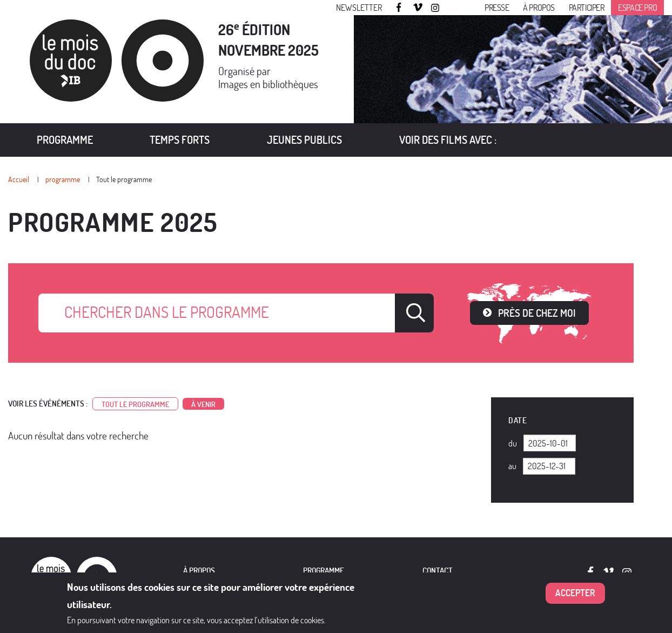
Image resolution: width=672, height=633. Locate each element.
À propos (539, 8)
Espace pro (637, 8)
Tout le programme (124, 179)
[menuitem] (65, 140)
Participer (587, 8)
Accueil (19, 179)
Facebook (400, 7)
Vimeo (418, 8)
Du (513, 443)
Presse (497, 8)
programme (63, 179)
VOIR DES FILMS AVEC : (448, 140)
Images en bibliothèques (268, 84)
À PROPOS (199, 571)
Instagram (436, 8)
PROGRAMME (324, 571)
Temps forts (180, 140)
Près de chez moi (537, 313)
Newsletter (359, 8)
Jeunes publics (304, 140)
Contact (438, 571)
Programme (65, 140)
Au (512, 466)
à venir (203, 404)
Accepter (575, 593)
